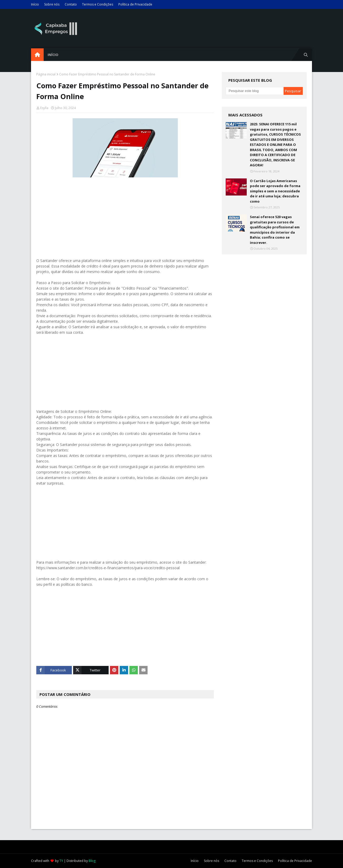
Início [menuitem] (53, 55)
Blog (92, 861)
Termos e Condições (98, 4)
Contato (71, 4)
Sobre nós (52, 4)
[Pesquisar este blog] (254, 91)
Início (35, 4)
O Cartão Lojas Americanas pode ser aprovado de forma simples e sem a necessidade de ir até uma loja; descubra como (275, 191)
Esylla (44, 108)
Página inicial (46, 74)
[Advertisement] (125, 215)
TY (61, 861)
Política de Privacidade (135, 4)
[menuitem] (37, 55)
